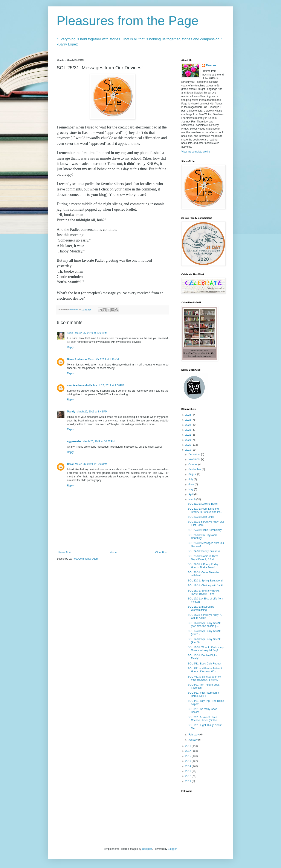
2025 (189, 420)
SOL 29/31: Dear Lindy (201, 517)
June (192, 484)
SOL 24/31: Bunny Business (204, 551)
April (191, 494)
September (195, 469)
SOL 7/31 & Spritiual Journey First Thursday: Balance (204, 678)
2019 (189, 450)
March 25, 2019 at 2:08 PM (109, 385)
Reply (70, 347)
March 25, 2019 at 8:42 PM (92, 412)
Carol (70, 464)
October (193, 464)
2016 (189, 756)
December (195, 454)
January (193, 740)
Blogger (172, 849)
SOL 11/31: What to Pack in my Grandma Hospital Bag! (206, 649)
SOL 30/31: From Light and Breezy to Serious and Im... (205, 510)
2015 (189, 761)
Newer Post (64, 553)
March (192, 499)
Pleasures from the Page (128, 21)
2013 (189, 771)
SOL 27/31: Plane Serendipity (205, 530)
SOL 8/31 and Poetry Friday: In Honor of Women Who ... (205, 670)
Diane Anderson (77, 359)
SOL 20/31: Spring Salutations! (205, 581)
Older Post (161, 553)
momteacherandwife (79, 385)
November (195, 459)
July (191, 479)
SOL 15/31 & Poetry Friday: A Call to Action (205, 616)
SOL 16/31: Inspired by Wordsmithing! (201, 608)
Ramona (211, 65)
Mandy (71, 412)
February (194, 735)
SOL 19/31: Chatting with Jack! (205, 586)
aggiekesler (74, 441)
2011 (189, 781)
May (191, 489)
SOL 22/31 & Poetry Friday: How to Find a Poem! (203, 566)
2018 (189, 746)
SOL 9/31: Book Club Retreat (204, 664)
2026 (189, 415)
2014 (189, 766)
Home (113, 553)
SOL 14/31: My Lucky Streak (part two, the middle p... (204, 625)
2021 (189, 440)
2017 (189, 751)
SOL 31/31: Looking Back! (203, 504)
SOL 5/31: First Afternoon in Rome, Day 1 (204, 694)
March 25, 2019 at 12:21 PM (91, 333)
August (193, 474)
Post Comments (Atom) (86, 559)
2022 (189, 435)
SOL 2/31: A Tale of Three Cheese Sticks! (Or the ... (204, 719)
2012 (189, 776)
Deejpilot (147, 849)
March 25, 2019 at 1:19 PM (103, 359)
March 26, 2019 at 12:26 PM (91, 464)
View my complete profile (196, 152)
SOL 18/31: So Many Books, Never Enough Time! (204, 592)
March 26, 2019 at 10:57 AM (99, 441)
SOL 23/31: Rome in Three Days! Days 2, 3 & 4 (203, 558)
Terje (70, 333)
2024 (189, 425)
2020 (189, 445)
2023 (189, 430)
